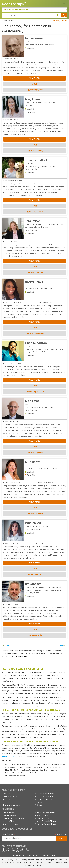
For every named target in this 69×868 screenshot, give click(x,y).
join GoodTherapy (9, 756)
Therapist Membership (12, 805)
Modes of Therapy (10, 821)
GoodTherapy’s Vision (12, 796)
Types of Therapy (43, 818)
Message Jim (36, 635)
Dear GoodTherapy (10, 824)
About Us (7, 794)
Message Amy (36, 151)
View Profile (34, 78)
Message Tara (36, 272)
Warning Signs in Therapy (47, 824)
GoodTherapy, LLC (37, 855)
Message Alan (36, 453)
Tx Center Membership (45, 794)
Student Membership (45, 796)
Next (61, 646)
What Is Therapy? (43, 815)
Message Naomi (36, 333)
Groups (39, 805)
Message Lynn (36, 574)
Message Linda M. (36, 392)
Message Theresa (36, 212)
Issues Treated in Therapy (47, 821)
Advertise (7, 799)
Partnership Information (46, 799)
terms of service (23, 656)
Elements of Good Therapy (14, 818)
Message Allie (36, 513)
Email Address (9, 834)
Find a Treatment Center (46, 813)
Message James (36, 90)
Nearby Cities (60, 21)
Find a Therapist (9, 813)
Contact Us (41, 802)
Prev (8, 646)
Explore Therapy (9, 815)
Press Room (8, 802)
